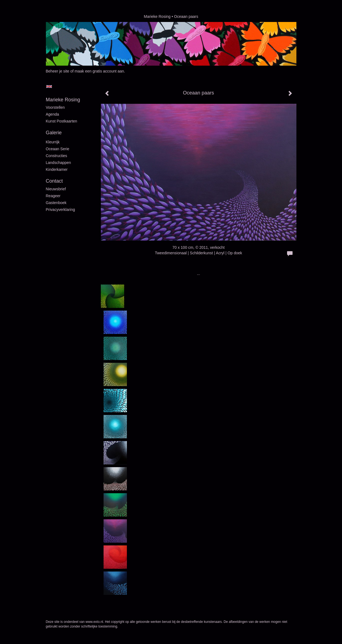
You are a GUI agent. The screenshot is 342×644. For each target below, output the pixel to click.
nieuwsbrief (56, 189)
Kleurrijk (53, 142)
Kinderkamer (57, 169)
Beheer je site (58, 71)
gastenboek (56, 203)
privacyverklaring (61, 210)
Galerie (54, 133)
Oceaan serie (58, 149)
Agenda (52, 114)
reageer (53, 196)
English (49, 87)
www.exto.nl (94, 622)
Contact (54, 181)
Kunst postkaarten (62, 121)
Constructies (57, 156)
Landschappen (59, 163)
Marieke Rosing (157, 16)
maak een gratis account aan (99, 71)
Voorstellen (55, 107)
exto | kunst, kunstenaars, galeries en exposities (61, 16)
